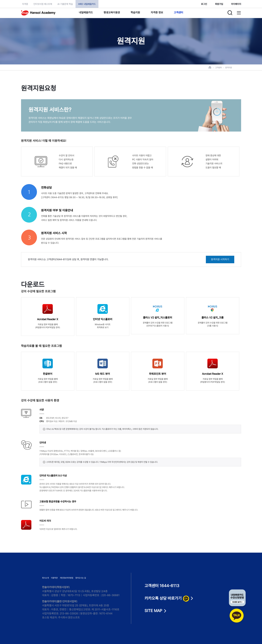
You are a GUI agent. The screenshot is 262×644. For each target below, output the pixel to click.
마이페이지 (236, 4)
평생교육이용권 (112, 12)
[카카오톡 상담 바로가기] (237, 607)
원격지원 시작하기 (220, 259)
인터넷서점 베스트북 (43, 4)
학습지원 (135, 12)
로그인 (204, 4)
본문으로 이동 (0, 0)
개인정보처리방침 (67, 578)
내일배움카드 (86, 12)
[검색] (230, 13)
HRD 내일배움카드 (87, 4)
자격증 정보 (157, 12)
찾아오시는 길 (81, 578)
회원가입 (219, 4)
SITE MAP (153, 611)
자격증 (25, 4)
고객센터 (178, 12)
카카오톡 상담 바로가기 (167, 598)
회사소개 (45, 578)
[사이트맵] (239, 13)
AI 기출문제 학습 (65, 4)
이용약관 (54, 578)
